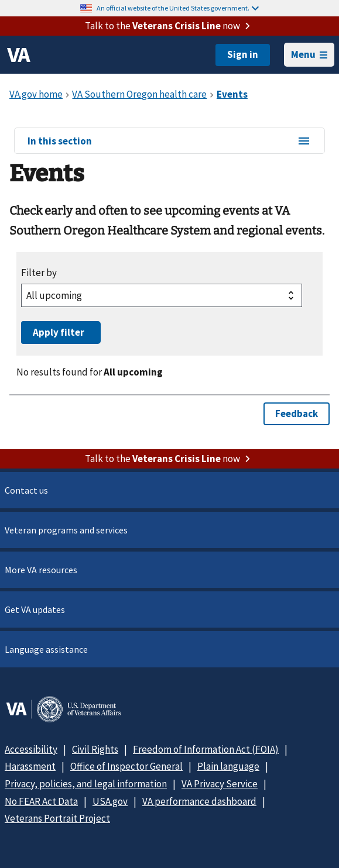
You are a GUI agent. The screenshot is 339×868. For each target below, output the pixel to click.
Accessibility (31, 749)
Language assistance (46, 649)
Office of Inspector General (126, 766)
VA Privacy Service (220, 784)
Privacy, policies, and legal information (86, 784)
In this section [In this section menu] (169, 142)
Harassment (30, 766)
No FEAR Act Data (41, 801)
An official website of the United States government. (178, 8)
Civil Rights (95, 749)
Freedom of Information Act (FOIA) (206, 749)
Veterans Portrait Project (57, 818)
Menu (309, 54)
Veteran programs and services (66, 530)
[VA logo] (19, 55)
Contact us (26, 490)
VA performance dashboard (199, 801)
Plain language (228, 766)
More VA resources (41, 570)
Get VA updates (35, 609)
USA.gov (110, 801)
